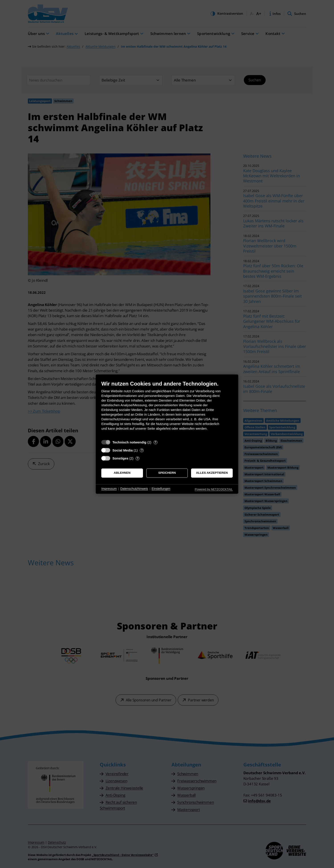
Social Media (123, 450)
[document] (167, 409)
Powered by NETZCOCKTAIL (214, 489)
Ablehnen (122, 473)
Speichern (167, 473)
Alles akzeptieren (212, 473)
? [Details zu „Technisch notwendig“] (155, 442)
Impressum (109, 489)
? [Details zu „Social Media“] (142, 450)
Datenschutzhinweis (134, 489)
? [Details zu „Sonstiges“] (138, 458)
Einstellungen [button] (161, 489)
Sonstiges (120, 458)
